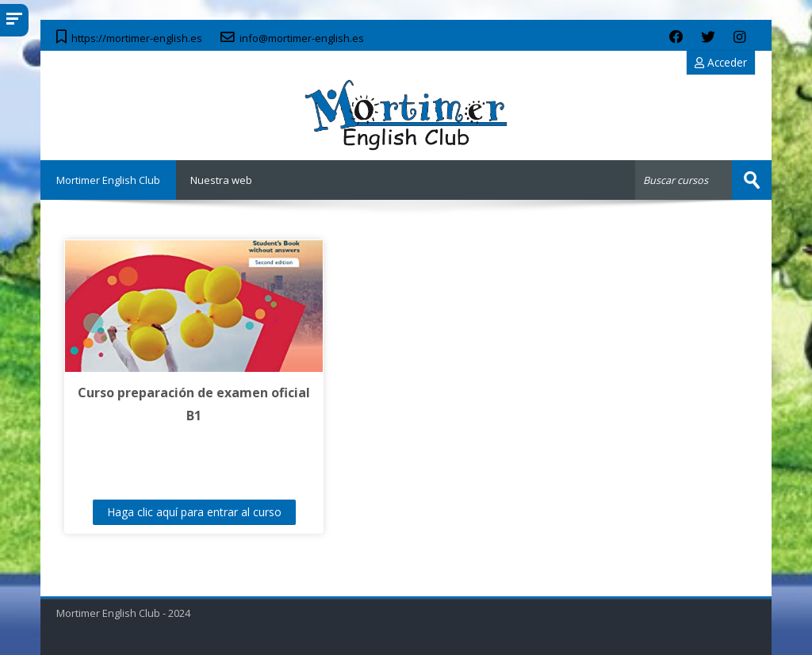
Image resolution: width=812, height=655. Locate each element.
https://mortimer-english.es (137, 38)
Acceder (721, 62)
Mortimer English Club (108, 180)
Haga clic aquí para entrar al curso (194, 512)
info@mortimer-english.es (302, 38)
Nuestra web (221, 180)
